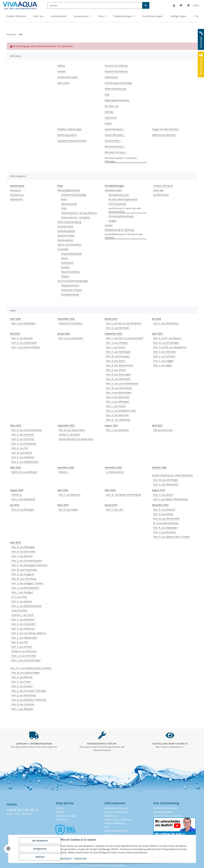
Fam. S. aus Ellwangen (118, 402)
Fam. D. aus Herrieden (118, 328)
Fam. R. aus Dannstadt (23, 551)
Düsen (65, 258)
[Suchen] (95, 5)
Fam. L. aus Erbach (116, 406)
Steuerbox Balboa (70, 272)
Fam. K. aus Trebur (21, 682)
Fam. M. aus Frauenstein (24, 570)
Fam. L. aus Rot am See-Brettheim (124, 323)
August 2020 (17, 490)
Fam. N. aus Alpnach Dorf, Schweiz (172, 537)
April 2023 (157, 334)
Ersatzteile (63, 249)
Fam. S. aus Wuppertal (23, 499)
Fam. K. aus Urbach (116, 370)
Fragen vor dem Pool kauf (165, 129)
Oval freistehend (117, 204)
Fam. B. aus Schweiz (22, 686)
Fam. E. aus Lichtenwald (24, 343)
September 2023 (113, 334)
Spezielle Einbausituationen (72, 141)
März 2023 (16, 425)
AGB (107, 94)
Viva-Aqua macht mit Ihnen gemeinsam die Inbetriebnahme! (102, 747)
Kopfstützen (68, 263)
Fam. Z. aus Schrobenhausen (27, 561)
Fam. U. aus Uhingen (117, 343)
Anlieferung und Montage (118, 83)
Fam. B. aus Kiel (20, 642)
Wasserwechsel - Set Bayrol (76, 217)
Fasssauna (16, 190)
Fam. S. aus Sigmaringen (24, 638)
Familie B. (17, 495)
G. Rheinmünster (115, 472)
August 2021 (111, 425)
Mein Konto (63, 83)
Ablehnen (40, 857)
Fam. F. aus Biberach (70, 495)
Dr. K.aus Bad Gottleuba (166, 523)
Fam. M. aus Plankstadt (118, 379)
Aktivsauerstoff (69, 204)
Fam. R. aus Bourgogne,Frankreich (29, 565)
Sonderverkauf (161, 195)
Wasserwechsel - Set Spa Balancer (79, 213)
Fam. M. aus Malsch (22, 453)
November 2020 (113, 467)
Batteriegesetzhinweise (117, 100)
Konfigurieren (40, 849)
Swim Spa (158, 190)
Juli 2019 (15, 505)
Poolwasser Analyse (71, 290)
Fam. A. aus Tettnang (22, 439)
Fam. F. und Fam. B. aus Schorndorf (125, 338)
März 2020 (110, 490)
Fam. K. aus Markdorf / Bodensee (29, 700)
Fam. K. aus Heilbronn (23, 628)
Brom (64, 199)
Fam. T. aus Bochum (22, 556)
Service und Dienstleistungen (73, 281)
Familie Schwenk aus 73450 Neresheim (172, 475)
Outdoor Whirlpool (163, 186)
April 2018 (15, 542)
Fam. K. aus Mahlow (22, 677)
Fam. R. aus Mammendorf (120, 365)
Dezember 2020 (66, 467)
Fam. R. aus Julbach (22, 601)
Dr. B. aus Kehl (19, 597)
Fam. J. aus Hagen (163, 365)
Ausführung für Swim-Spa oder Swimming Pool (125, 210)
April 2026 (15, 319)
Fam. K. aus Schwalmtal (24, 444)
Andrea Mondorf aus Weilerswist (76, 439)
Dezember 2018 (160, 505)
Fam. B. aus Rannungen (118, 374)
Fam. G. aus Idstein (163, 495)
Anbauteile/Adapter (72, 254)
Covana (109, 225)
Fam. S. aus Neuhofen (117, 430)
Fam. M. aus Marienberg (119, 388)
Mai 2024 (15, 334)
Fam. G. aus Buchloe (22, 338)
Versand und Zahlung (116, 66)
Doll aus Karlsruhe (163, 430)
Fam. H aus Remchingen (119, 392)
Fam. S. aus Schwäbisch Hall (121, 411)
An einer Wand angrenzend (123, 199)
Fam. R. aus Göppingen (165, 528)
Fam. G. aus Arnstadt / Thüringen (29, 691)
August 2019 (159, 490)
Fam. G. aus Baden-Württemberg (170, 499)
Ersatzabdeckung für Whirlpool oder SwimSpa (124, 236)
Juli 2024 (156, 319)
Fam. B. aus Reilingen (23, 509)
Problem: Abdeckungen (70, 129)
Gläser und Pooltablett (69, 245)
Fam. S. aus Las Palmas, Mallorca (29, 633)
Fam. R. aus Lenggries (23, 574)
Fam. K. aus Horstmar (23, 434)
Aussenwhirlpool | (114, 129)
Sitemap (109, 112)
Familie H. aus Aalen (69, 434)
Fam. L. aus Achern (116, 347)
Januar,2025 (111, 319)
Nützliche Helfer (66, 235)
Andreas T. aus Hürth (23, 615)
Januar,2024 (64, 334)
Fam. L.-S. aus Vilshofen (24, 656)
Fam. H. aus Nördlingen (118, 352)
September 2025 (66, 319)
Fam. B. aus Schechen (23, 704)
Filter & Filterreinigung (69, 222)
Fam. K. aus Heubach (164, 509)
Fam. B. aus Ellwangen (23, 547)
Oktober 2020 (159, 467)
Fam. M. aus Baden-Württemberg (123, 495)
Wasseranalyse (65, 240)
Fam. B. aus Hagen (68, 509)
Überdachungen (113, 190)
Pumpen (66, 267)
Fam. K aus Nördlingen (23, 323)
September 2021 (66, 425)
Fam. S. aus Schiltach (164, 356)
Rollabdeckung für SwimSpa (119, 230)
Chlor (64, 208)
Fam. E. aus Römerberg (24, 695)
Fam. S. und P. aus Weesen (167, 338)
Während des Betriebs (164, 135)
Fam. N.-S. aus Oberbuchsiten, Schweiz (31, 668)
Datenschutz (80, 858)
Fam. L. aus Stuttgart (22, 592)
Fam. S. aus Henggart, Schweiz (27, 583)
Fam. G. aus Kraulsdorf (23, 624)
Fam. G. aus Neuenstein (166, 484)
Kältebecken (17, 199)
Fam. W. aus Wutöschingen (26, 673)
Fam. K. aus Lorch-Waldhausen (122, 383)
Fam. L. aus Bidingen (22, 709)
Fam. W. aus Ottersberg (24, 579)
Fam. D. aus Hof (20, 448)
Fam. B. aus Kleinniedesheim (27, 430)
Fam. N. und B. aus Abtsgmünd (170, 347)
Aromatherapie (65, 226)
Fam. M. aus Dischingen (166, 480)
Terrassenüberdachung (121, 216)
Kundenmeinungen (68, 77)
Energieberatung (70, 294)
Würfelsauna (17, 195)
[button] (174, 5)
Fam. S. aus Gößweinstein (25, 462)
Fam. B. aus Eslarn (116, 361)
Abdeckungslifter (66, 231)
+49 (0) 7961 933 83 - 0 (23, 810)
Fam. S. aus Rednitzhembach (27, 606)
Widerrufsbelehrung (115, 89)
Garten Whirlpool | (115, 135)
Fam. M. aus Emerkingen (166, 343)
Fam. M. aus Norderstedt (166, 519)
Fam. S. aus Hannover (165, 352)
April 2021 (157, 425)
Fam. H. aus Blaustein (165, 532)
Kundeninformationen (116, 71)
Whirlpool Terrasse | (116, 152)
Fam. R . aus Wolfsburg (118, 420)
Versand (120, 865)
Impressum (66, 858)
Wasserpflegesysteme (69, 190)
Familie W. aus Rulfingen (24, 472)
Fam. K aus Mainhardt (118, 397)
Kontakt (61, 71)
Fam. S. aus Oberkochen (166, 323)
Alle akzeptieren (40, 841)
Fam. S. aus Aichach (22, 647)
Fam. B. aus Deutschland (72, 430)
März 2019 (63, 505)
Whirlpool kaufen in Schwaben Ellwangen (121, 160)
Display (65, 276)
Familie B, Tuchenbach (71, 323)
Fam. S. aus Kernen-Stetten (26, 347)
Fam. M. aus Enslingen (118, 356)
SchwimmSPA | (113, 141)
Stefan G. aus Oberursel (24, 651)
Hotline (61, 66)
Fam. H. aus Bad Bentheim (25, 588)
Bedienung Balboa (67, 135)
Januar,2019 (111, 505)
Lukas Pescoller (19, 610)
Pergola (112, 221)
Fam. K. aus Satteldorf (23, 457)
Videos (108, 123)
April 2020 (63, 490)
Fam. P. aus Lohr (115, 509)
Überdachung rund (119, 195)
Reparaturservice (70, 285)
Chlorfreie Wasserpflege (74, 195)
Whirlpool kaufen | (115, 146)
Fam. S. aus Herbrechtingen (26, 660)
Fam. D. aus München (117, 415)
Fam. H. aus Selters (163, 514)
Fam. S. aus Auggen (164, 361)
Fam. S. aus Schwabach (71, 338)
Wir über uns (112, 106)
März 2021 (16, 467)
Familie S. (64, 472)
